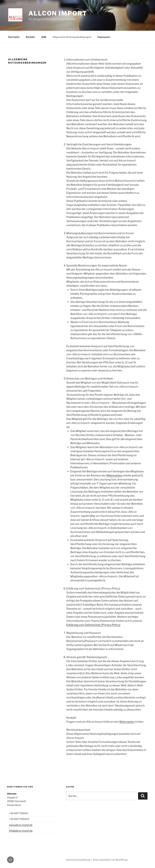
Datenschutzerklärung (78, 860)
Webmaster (127, 722)
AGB (44, 37)
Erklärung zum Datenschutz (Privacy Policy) (93, 625)
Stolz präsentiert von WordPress (110, 860)
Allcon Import (58, 13)
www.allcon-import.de (21, 825)
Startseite (14, 37)
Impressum (104, 37)
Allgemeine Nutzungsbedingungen (72, 37)
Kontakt (30, 37)
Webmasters (114, 475)
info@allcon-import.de (21, 831)
